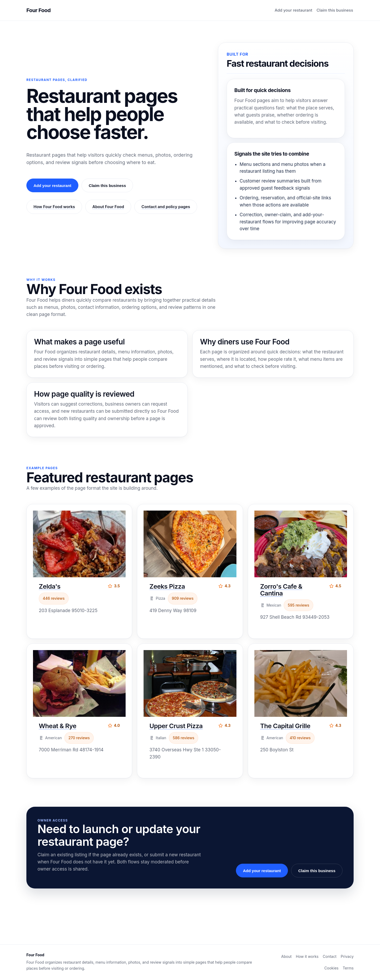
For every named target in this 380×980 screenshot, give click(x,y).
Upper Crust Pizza (176, 726)
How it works (307, 956)
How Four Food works (54, 207)
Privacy (347, 956)
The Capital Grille (285, 726)
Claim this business (335, 10)
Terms (348, 968)
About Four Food (108, 207)
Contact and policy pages (166, 207)
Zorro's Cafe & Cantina (281, 590)
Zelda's (50, 586)
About (286, 956)
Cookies (331, 968)
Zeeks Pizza (167, 586)
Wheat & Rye (58, 726)
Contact (330, 956)
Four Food (39, 10)
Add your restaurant (294, 10)
